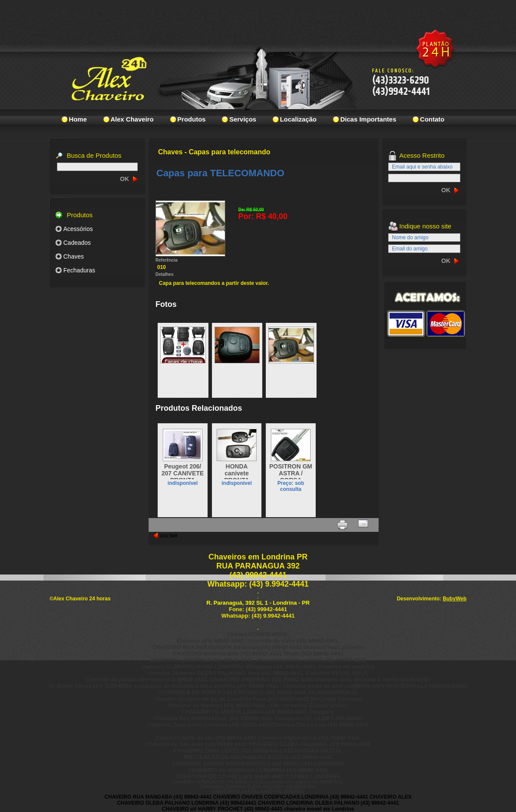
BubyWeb (455, 599)
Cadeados (77, 243)
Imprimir (342, 525)
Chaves (73, 256)
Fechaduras (79, 270)
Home (78, 119)
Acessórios (78, 229)
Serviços (243, 119)
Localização (298, 119)
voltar (165, 536)
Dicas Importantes (368, 119)
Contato (432, 119)
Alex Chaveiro (132, 119)
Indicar (363, 525)
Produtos (192, 119)
